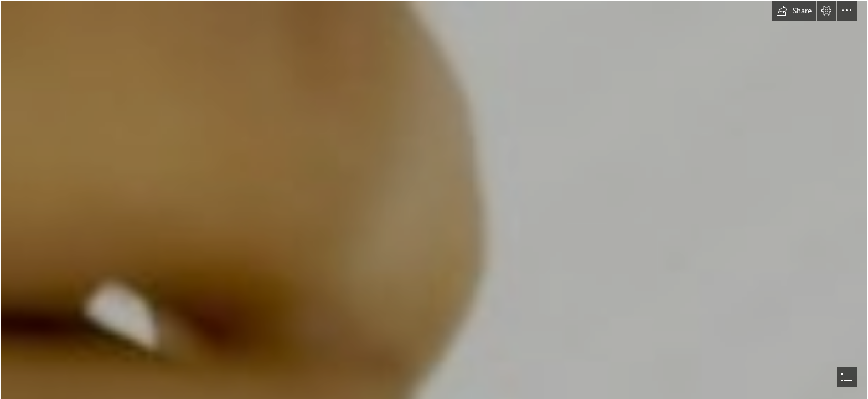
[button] (794, 11)
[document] (434, 199)
